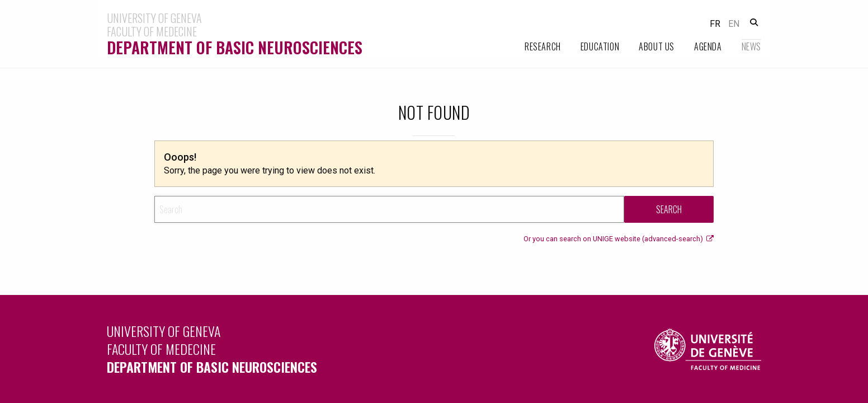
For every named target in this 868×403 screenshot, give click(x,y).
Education (600, 46)
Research (543, 46)
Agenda (708, 46)
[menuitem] (533, 47)
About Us (657, 46)
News (751, 46)
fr (715, 24)
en (734, 24)
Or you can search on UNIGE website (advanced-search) (619, 239)
